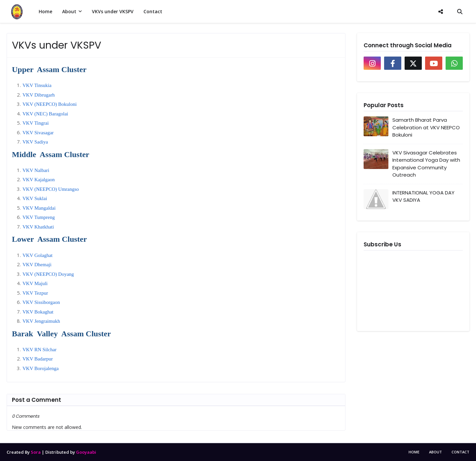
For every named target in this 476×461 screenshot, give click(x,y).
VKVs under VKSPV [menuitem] (113, 11)
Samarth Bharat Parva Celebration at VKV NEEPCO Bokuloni (426, 127)
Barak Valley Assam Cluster (61, 334)
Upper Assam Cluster (49, 69)
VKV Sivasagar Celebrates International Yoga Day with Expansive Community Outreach (426, 164)
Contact (460, 452)
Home (414, 452)
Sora (36, 452)
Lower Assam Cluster (49, 239)
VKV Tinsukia (37, 85)
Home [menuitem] (45, 11)
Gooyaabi (86, 452)
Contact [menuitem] (153, 11)
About (436, 452)
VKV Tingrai (36, 123)
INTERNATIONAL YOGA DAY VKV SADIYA (423, 196)
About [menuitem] (69, 11)
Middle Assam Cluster (51, 154)
